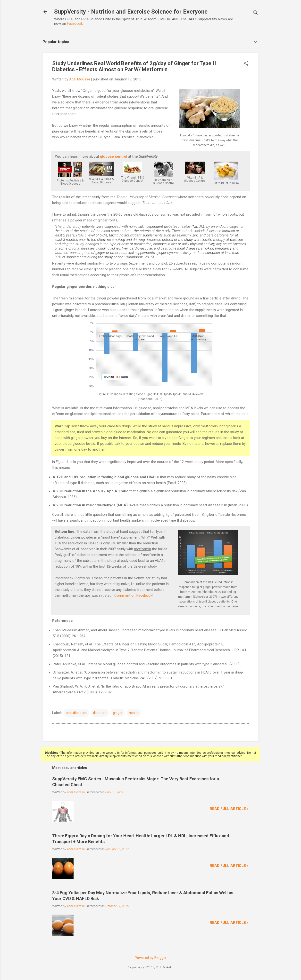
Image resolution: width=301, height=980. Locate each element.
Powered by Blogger (151, 958)
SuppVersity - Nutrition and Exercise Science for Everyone (131, 12)
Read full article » (229, 809)
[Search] (256, 13)
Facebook (75, 24)
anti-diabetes (76, 713)
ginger (118, 713)
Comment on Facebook (133, 596)
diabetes (100, 713)
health (134, 713)
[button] (246, 64)
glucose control (114, 157)
